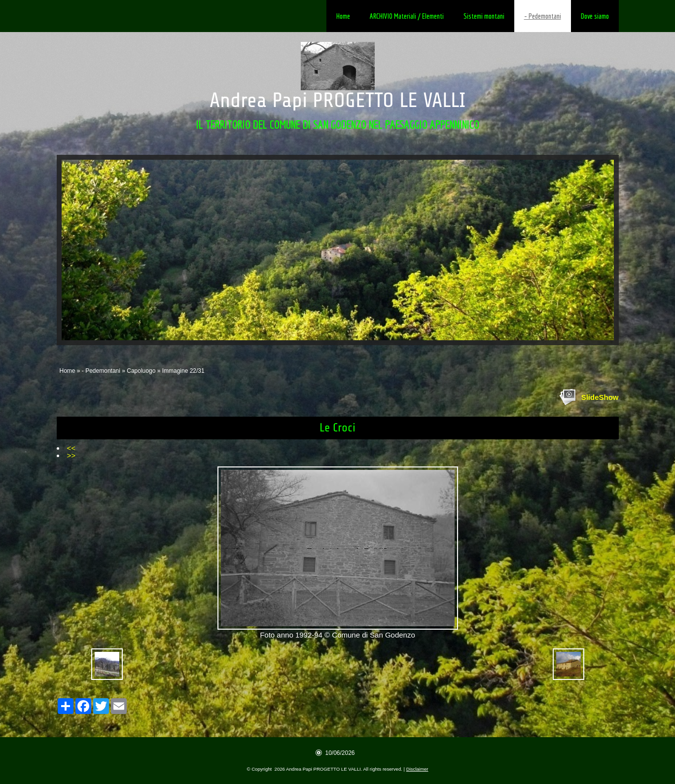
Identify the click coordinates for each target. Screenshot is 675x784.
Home (343, 16)
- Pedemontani (543, 16)
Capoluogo (141, 371)
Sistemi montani (484, 16)
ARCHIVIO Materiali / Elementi (407, 16)
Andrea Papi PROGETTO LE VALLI (337, 100)
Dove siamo (595, 16)
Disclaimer (417, 769)
